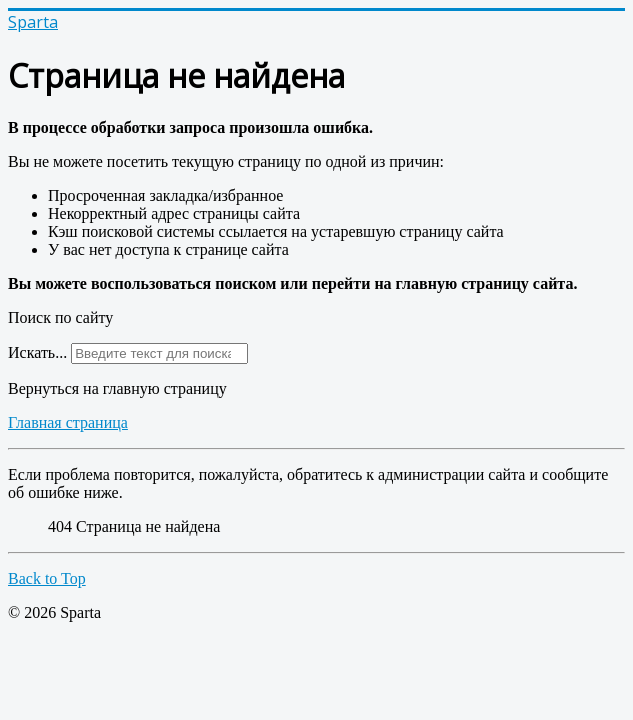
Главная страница (68, 422)
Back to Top (47, 578)
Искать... (37, 352)
